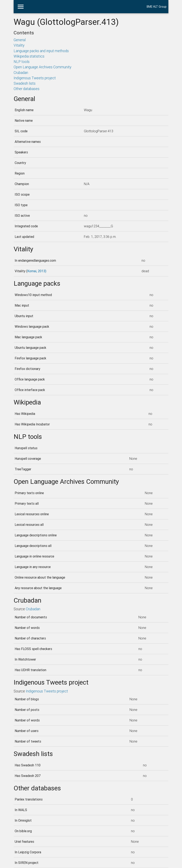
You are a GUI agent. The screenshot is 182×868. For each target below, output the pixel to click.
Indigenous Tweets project (35, 78)
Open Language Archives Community (42, 67)
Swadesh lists (25, 83)
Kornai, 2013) (37, 271)
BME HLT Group (157, 7)
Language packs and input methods (41, 51)
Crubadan (21, 73)
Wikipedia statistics (29, 56)
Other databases (27, 89)
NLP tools (22, 62)
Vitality (19, 45)
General (20, 40)
